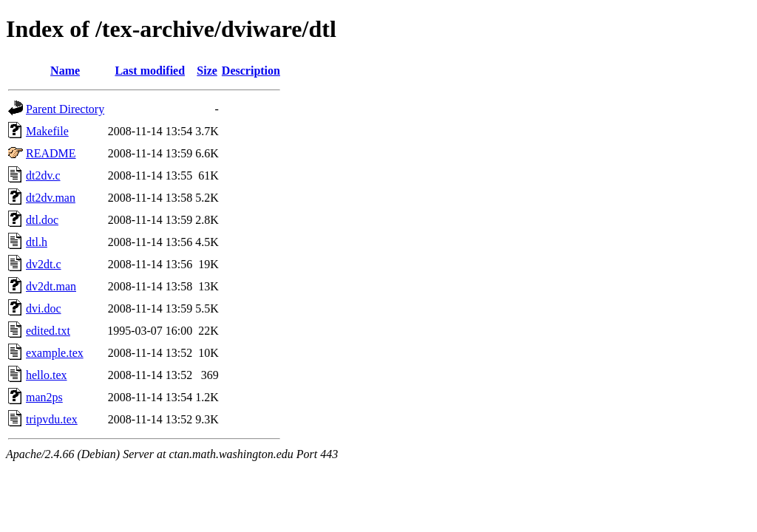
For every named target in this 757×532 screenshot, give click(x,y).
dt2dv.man (51, 198)
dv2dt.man (51, 286)
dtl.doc (42, 220)
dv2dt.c (44, 264)
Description (251, 71)
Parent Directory (65, 109)
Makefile (47, 131)
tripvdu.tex (52, 419)
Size (207, 71)
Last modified (150, 71)
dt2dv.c (43, 175)
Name (65, 71)
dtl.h (37, 242)
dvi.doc (44, 308)
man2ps (44, 397)
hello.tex (47, 375)
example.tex (55, 353)
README (51, 153)
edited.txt (48, 331)
